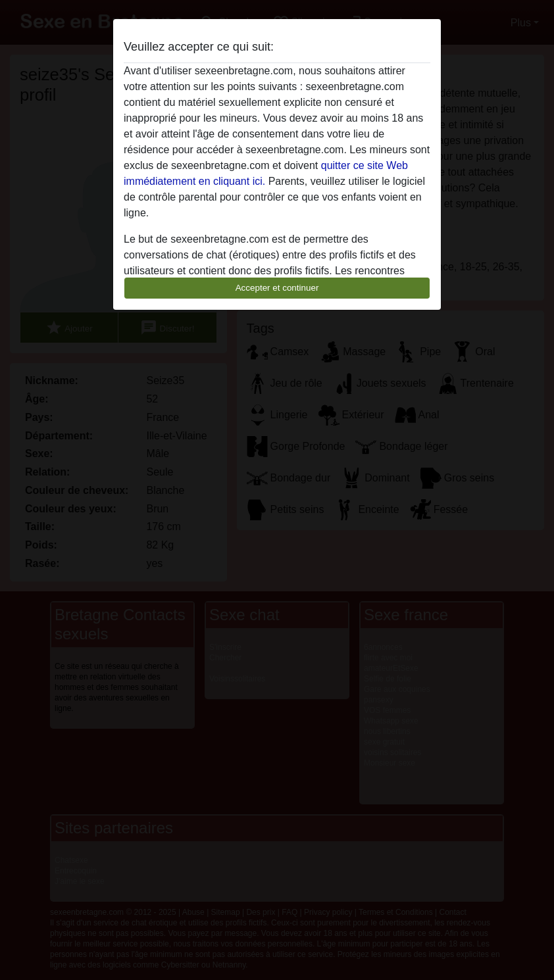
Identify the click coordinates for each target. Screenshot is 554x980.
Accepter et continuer (277, 288)
